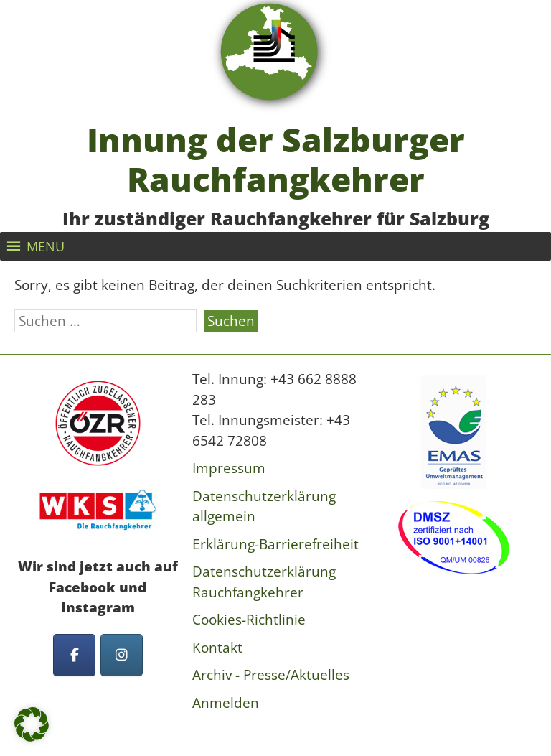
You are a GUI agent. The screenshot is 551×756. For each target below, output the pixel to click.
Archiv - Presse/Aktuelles (271, 675)
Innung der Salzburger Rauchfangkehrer (276, 159)
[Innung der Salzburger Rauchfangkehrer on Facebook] (74, 655)
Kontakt (217, 648)
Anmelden (226, 703)
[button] (46, 246)
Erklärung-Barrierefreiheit (275, 544)
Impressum (229, 468)
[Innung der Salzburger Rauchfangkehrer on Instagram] (122, 655)
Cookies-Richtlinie (249, 620)
